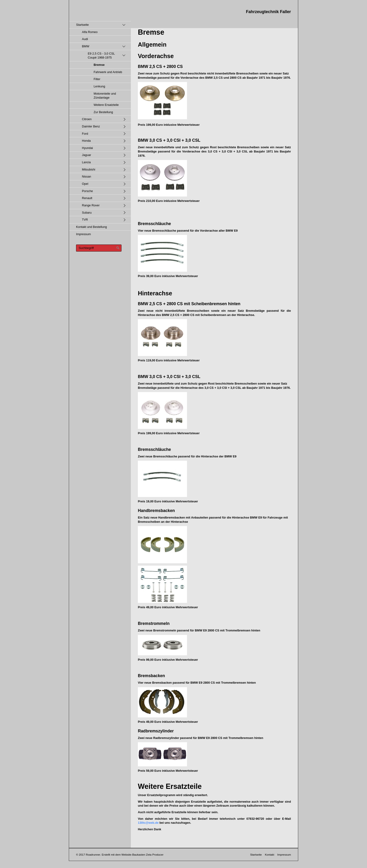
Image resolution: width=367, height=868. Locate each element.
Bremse (99, 65)
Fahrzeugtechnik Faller (268, 12)
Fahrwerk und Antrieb (108, 72)
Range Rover (91, 205)
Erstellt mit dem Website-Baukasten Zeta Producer (132, 855)
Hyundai (87, 148)
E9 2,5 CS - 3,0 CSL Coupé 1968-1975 (101, 56)
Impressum (83, 234)
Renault (87, 198)
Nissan (86, 176)
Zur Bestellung (103, 112)
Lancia (86, 162)
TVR (85, 220)
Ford (85, 134)
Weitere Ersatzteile (106, 105)
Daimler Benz (91, 126)
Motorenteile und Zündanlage (105, 96)
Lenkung (99, 86)
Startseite (82, 25)
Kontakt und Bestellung (92, 227)
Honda (86, 141)
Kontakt (270, 855)
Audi (85, 39)
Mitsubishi (89, 169)
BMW (86, 46)
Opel (85, 184)
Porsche (87, 191)
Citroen (87, 119)
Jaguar (86, 155)
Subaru (87, 213)
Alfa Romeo (90, 32)
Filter (97, 79)
